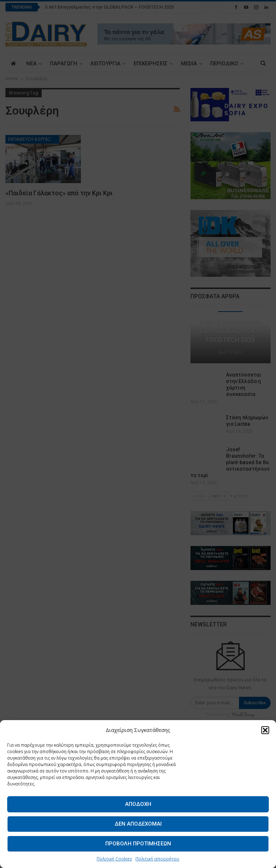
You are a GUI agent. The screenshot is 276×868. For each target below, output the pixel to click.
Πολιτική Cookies (114, 859)
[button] (265, 730)
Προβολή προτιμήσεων (138, 844)
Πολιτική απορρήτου (157, 859)
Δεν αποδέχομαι (138, 824)
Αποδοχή (138, 804)
